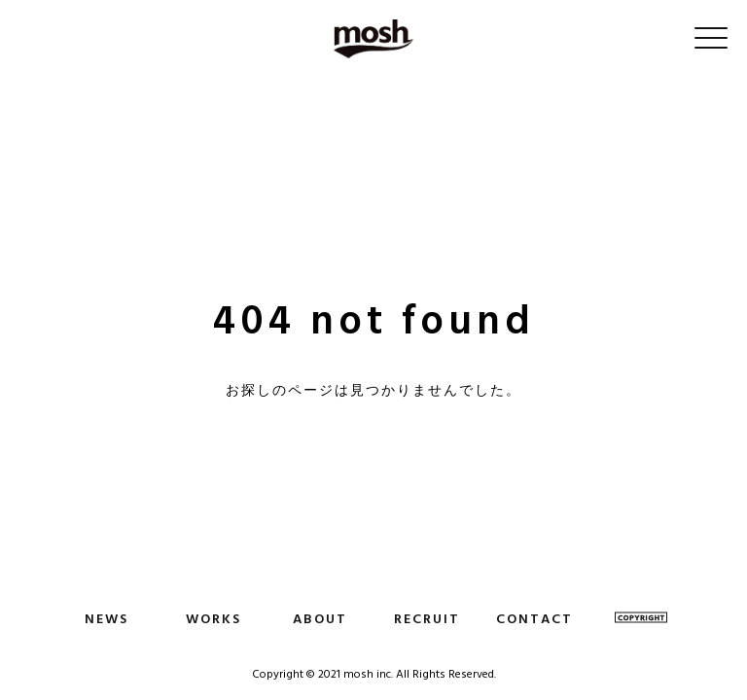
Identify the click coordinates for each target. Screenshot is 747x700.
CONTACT (534, 619)
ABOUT (320, 619)
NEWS (107, 619)
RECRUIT (427, 619)
